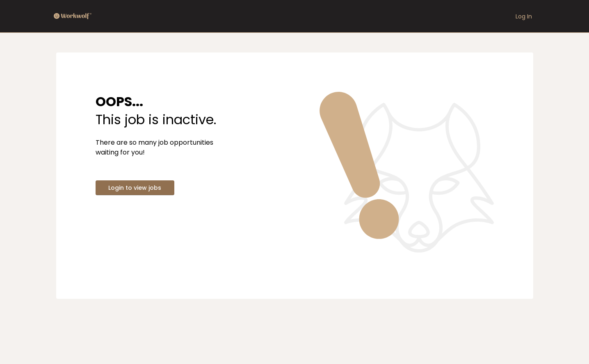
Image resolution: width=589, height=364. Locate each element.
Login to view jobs (135, 188)
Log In (524, 16)
